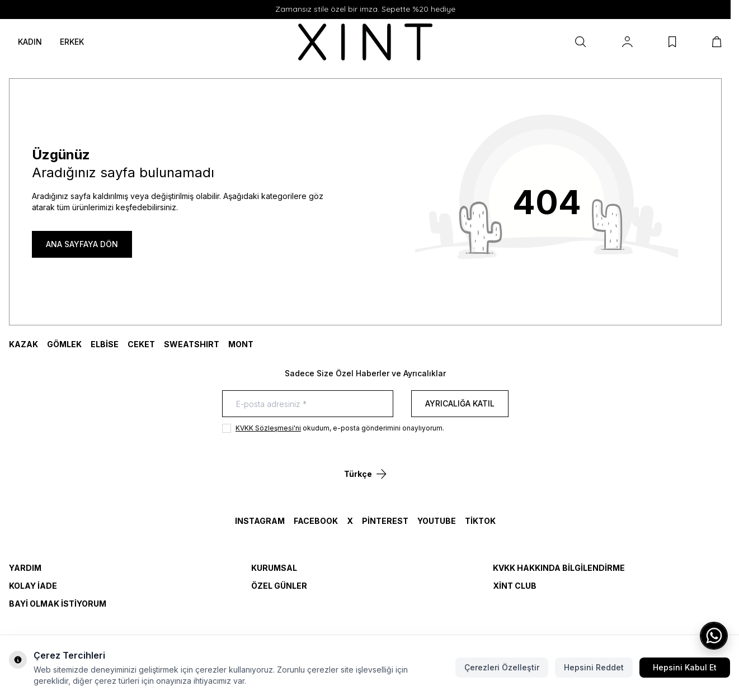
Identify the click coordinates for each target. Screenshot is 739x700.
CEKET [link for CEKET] (141, 344)
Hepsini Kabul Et (685, 667)
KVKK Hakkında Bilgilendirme (559, 568)
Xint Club (515, 586)
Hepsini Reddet (594, 667)
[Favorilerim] (672, 42)
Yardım (25, 568)
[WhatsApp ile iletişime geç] (714, 636)
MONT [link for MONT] (241, 344)
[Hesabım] (627, 42)
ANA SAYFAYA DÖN (82, 244)
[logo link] (365, 42)
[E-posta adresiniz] (308, 404)
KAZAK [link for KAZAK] (23, 344)
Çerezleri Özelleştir (502, 667)
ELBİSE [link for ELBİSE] (105, 344)
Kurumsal (274, 568)
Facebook (316, 521)
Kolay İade (33, 586)
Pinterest (385, 521)
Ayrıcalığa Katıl (460, 403)
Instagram (260, 521)
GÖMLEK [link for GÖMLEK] (64, 344)
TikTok (480, 521)
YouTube (437, 521)
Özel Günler (279, 586)
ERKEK (72, 42)
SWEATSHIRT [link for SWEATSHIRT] (192, 344)
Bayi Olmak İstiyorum (58, 604)
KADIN (30, 42)
